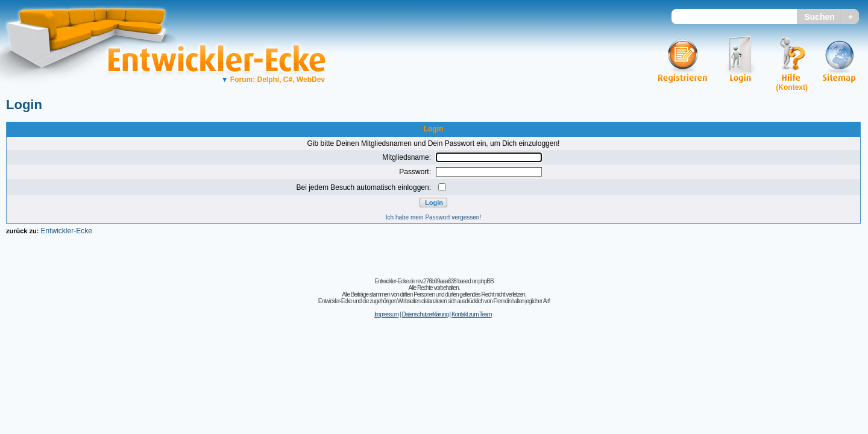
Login (24, 105)
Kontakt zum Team (472, 314)
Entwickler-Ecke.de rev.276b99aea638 (415, 281)
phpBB (486, 281)
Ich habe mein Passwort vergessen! (433, 217)
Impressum (386, 314)
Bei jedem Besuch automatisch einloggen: (364, 187)
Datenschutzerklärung (425, 314)
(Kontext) (792, 87)
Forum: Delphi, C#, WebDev (273, 80)
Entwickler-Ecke (66, 231)
